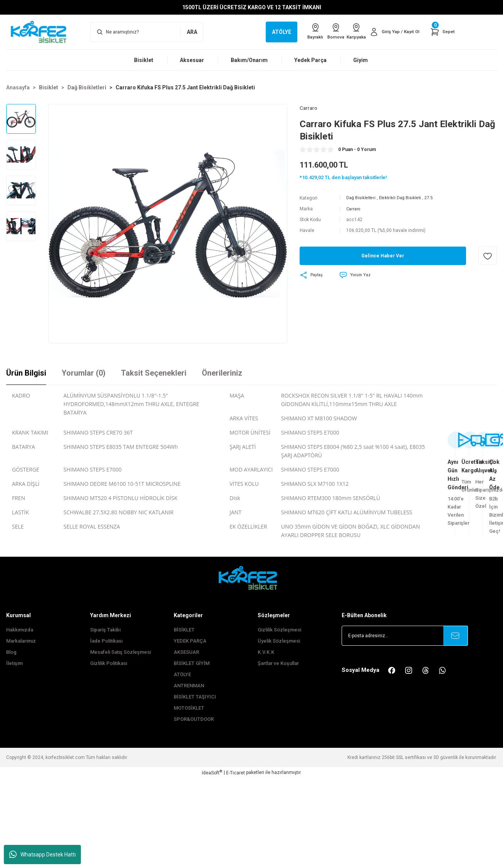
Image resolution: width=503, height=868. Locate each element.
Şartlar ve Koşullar (278, 663)
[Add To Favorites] (488, 257)
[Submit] (456, 636)
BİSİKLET (184, 630)
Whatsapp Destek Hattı (43, 855)
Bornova (322, 31)
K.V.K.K (266, 652)
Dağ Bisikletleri (362, 199)
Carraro (354, 210)
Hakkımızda (20, 630)
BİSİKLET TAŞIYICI (195, 697)
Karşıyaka (348, 31)
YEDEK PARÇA (190, 641)
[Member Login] (391, 32)
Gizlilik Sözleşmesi (279, 630)
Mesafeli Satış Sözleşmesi (121, 652)
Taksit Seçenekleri (154, 373)
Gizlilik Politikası (109, 663)
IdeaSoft (212, 772)
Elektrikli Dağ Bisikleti (404, 199)
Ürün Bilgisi (26, 373)
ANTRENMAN (189, 686)
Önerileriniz (222, 373)
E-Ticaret (236, 773)
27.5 (435, 199)
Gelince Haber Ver (383, 257)
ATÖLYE (182, 674)
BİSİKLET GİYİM (192, 663)
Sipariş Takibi (105, 630)
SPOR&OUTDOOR (194, 719)
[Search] (147, 32)
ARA (192, 32)
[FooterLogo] (251, 578)
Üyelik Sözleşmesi (279, 641)
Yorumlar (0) (84, 373)
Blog (11, 652)
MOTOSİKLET (189, 708)
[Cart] (442, 32)
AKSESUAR (186, 652)
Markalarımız (21, 641)
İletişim (14, 663)
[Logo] (42, 32)
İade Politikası (106, 641)
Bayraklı (296, 31)
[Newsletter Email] (405, 636)
